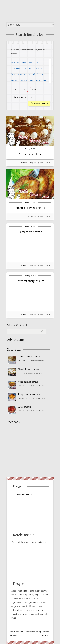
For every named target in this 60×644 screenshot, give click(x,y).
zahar (31, 62)
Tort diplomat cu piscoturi (30, 369)
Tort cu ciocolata (30, 154)
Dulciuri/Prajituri (29, 163)
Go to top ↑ (46, 635)
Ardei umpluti (24, 407)
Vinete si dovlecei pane (30, 208)
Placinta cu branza (30, 232)
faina (24, 62)
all (35, 90)
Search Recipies (41, 104)
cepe (44, 80)
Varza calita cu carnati (28, 382)
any (29, 90)
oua (36, 62)
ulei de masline (40, 74)
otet (31, 80)
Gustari (33, 216)
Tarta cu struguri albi (30, 281)
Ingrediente (16, 68)
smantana (21, 74)
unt (31, 68)
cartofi (38, 80)
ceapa (36, 68)
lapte (13, 74)
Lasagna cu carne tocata (29, 394)
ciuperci (15, 80)
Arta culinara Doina (23, 495)
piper (25, 68)
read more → (45, 239)
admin (42, 163)
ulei (18, 62)
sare (13, 62)
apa (42, 68)
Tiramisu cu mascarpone (29, 357)
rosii (29, 74)
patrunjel (24, 80)
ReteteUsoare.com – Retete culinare (31, 10)
